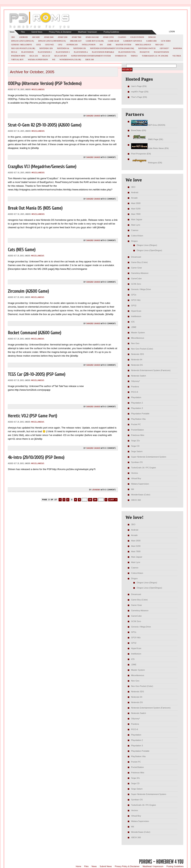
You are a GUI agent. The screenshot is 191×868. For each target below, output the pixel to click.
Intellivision (89, 45)
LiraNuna (96, 490)
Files (23, 32)
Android (23, 37)
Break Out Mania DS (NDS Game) (35, 208)
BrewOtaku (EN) (139, 130)
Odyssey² (164, 48)
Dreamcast (76, 41)
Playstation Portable (103, 52)
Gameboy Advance (133, 41)
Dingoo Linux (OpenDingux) (52, 41)
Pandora (178, 48)
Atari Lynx (108, 37)
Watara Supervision (38, 60)
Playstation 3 (63, 52)
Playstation (27, 52)
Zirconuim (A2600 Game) (28, 291)
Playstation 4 (81, 52)
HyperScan (72, 45)
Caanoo (122, 37)
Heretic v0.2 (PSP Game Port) (32, 416)
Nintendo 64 (63, 48)
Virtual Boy (17, 60)
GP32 (60, 45)
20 (95, 500)
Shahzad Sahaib (93, 116)
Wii (54, 60)
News (12, 32)
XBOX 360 (90, 60)
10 (90, 500)
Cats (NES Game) (22, 250)
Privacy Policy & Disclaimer (60, 32)
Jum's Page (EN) (139, 86)
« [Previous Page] (60, 500)
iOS (101, 45)
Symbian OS (121, 56)
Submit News (37, 32)
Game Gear (113, 41)
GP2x (39, 45)
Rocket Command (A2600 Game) (35, 333)
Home (78, 866)
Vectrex (177, 56)
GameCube (151, 41)
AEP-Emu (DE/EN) (148, 125)
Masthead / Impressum (87, 32)
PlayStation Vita (127, 52)
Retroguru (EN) (147, 163)
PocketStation (162, 52)
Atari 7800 (76, 37)
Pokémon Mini (18, 56)
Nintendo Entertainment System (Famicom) (112, 48)
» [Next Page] (106, 500)
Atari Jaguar (92, 37)
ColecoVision (137, 37)
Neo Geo (159, 45)
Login (172, 32)
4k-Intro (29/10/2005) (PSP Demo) (36, 457)
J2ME (109, 45)
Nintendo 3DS (46, 48)
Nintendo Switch (147, 48)
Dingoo (152, 37)
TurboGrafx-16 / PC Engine (155, 56)
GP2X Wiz (49, 45)
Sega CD (46, 56)
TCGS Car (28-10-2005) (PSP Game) (37, 374)
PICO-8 (14, 52)
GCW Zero (166, 41)
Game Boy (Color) (95, 41)
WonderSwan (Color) (70, 60)
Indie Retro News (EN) (150, 148)
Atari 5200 (63, 37)
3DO (13, 37)
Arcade (36, 37)
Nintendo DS (80, 48)
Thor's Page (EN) (139, 97)
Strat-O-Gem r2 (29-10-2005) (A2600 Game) (45, 125)
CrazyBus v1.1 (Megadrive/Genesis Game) (42, 167)
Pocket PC (145, 52)
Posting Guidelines (111, 32)
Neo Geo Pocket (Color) (23, 48)
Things (134, 56)
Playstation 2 (45, 52)
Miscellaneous (143, 45)
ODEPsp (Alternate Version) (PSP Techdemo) (45, 84)
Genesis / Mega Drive (22, 45)
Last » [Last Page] (113, 500)
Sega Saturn (61, 56)
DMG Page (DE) (147, 139)
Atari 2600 (49, 37)
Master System (124, 45)
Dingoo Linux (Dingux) (23, 41)
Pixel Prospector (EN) (141, 154)
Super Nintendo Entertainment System (91, 56)
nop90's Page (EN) (140, 92)
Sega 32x (34, 56)
